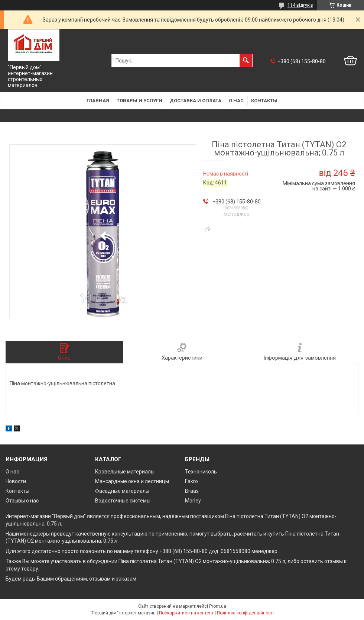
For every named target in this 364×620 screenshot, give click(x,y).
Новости (16, 481)
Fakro (191, 481)
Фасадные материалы (122, 491)
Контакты (264, 101)
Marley (193, 501)
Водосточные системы (123, 501)
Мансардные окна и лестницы (132, 481)
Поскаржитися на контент (186, 613)
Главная (98, 101)
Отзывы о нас (22, 501)
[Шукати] (246, 61)
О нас (236, 101)
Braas (192, 491)
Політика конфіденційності (245, 613)
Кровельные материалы (125, 472)
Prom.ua (218, 606)
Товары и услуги (139, 101)
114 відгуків (300, 5)
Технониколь (201, 472)
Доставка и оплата (196, 101)
